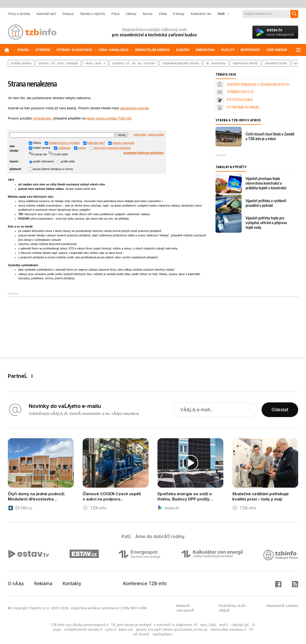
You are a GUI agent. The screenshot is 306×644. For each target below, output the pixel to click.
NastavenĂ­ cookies (282, 606)
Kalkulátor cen (201, 14)
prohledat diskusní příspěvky (144, 153)
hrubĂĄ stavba (21, 63)
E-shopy (179, 14)
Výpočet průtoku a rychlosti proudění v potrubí (266, 203)
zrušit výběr (61, 154)
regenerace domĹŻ (245, 63)
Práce (115, 14)
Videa (163, 14)
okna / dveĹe (95, 63)
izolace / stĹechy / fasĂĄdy (58, 63)
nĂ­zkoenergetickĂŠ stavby (181, 63)
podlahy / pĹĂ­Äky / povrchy (134, 63)
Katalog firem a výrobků (64, 143)
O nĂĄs (16, 584)
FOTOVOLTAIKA (240, 100)
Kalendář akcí (46, 14)
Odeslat (280, 410)
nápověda (140, 134)
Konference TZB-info (145, 584)
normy (82, 148)
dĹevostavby (216, 63)
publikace (64, 148)
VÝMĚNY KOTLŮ (240, 92)
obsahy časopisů (123, 143)
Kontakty (72, 584)
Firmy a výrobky (19, 14)
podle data (66, 161)
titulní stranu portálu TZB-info (109, 118)
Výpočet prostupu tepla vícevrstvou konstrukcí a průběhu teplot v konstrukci (266, 183)
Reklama (43, 584)
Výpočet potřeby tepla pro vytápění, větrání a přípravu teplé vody (266, 223)
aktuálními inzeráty (134, 108)
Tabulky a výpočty (92, 14)
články (35, 143)
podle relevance (41, 161)
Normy (148, 14)
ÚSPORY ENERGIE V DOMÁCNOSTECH (258, 84)
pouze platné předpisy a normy (51, 169)
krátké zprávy (40, 148)
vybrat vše (40, 154)
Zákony (131, 14)
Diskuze (68, 14)
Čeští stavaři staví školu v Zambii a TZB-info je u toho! (270, 136)
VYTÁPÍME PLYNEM (243, 107)
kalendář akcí (96, 143)
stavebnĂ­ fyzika (276, 63)
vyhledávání (42, 118)
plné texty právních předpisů (112, 148)
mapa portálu (156, 134)
